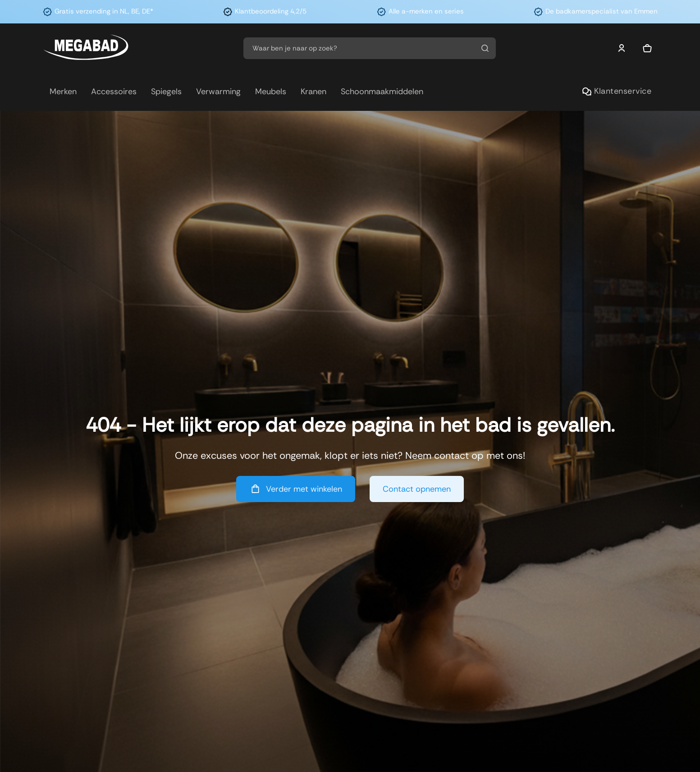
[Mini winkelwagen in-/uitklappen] (647, 48)
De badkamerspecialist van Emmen (602, 11)
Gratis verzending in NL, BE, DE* (104, 11)
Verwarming (218, 91)
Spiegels (166, 91)
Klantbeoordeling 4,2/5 (271, 11)
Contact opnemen (417, 489)
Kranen (313, 91)
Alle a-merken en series (426, 11)
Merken (63, 91)
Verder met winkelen (296, 489)
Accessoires (114, 91)
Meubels (271, 91)
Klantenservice (617, 91)
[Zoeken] (485, 48)
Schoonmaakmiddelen (382, 91)
